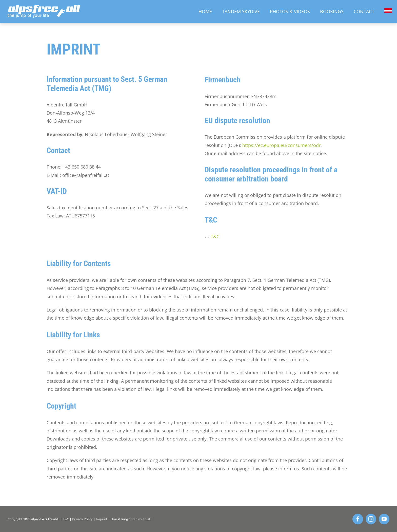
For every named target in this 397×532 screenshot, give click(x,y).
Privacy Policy (82, 519)
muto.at (144, 519)
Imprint (102, 519)
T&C (215, 236)
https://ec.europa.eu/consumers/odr (281, 145)
